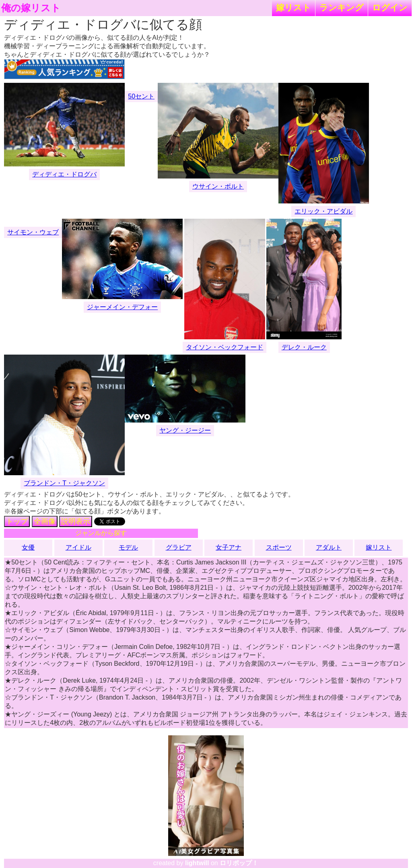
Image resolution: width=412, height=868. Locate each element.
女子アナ (229, 547)
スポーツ (279, 547)
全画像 (45, 521)
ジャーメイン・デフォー (122, 307)
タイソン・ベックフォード (225, 347)
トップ (17, 521)
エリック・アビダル (323, 211)
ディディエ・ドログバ (64, 174)
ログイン (390, 7)
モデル (128, 547)
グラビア (179, 547)
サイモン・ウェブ (33, 232)
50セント (141, 96)
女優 (28, 547)
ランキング (342, 7)
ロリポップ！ (239, 863)
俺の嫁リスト (31, 8)
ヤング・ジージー (185, 430)
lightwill (197, 863)
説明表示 (76, 521)
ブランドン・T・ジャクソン (64, 483)
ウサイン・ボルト (218, 186)
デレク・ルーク (304, 347)
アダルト (329, 547)
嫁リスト (294, 7)
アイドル (78, 547)
